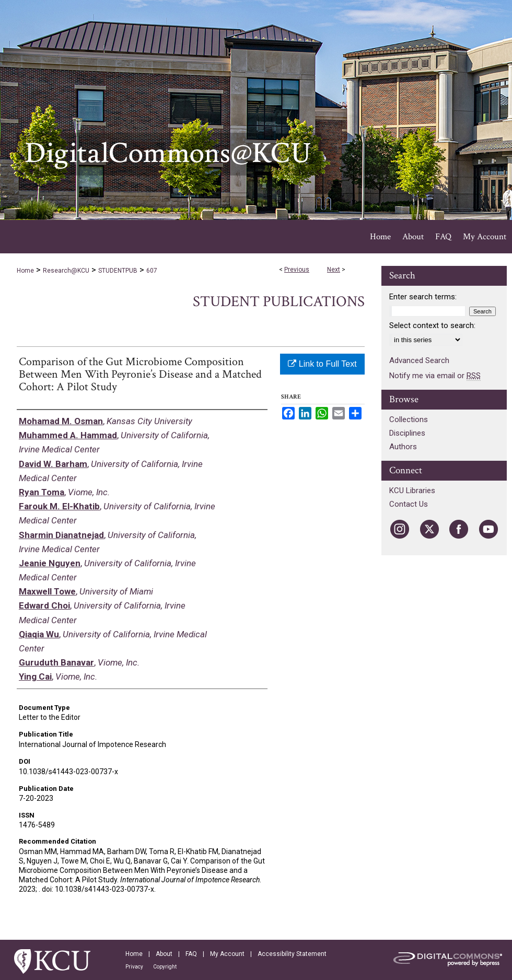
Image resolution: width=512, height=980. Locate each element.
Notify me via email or (435, 376)
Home (25, 271)
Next (334, 270)
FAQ (191, 954)
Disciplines (407, 433)
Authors (403, 447)
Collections (409, 419)
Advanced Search (419, 360)
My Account (227, 954)
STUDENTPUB (118, 271)
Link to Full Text (322, 364)
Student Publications (279, 302)
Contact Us (409, 504)
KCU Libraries (412, 491)
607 (152, 271)
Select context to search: (432, 325)
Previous (297, 270)
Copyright (165, 967)
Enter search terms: (423, 297)
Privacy (134, 967)
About (164, 954)
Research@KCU (66, 271)
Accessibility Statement (292, 954)
